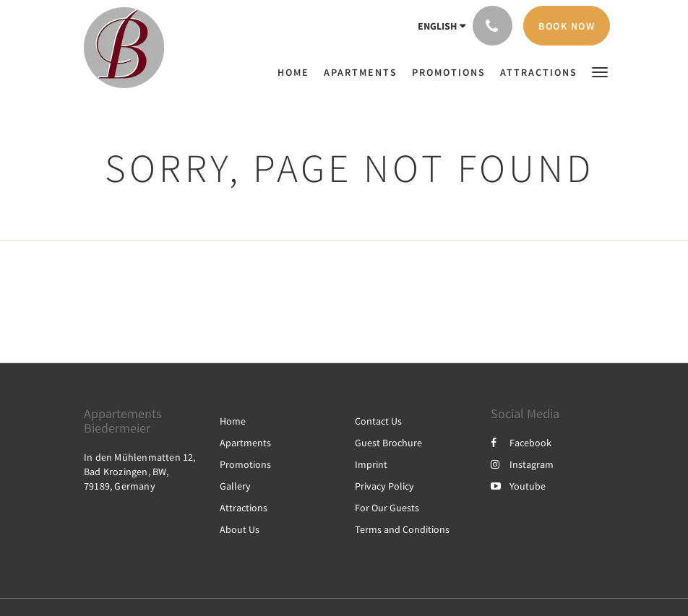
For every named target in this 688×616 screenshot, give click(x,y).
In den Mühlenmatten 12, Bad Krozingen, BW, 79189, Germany (140, 472)
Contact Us (378, 421)
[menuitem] (297, 72)
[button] (600, 71)
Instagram (522, 464)
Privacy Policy (384, 486)
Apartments (245, 443)
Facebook (521, 443)
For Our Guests (387, 508)
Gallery (235, 486)
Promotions (245, 464)
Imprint (371, 464)
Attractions (244, 508)
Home (233, 421)
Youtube (518, 486)
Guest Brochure (388, 443)
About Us (240, 529)
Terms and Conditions (402, 529)
